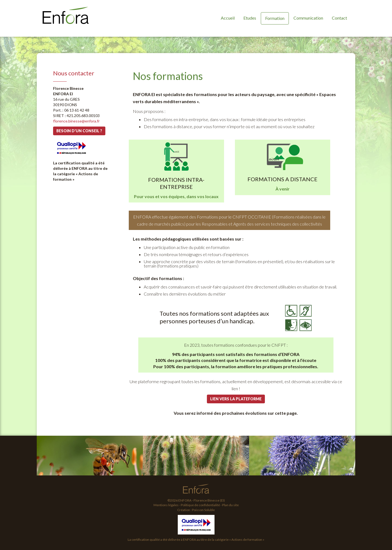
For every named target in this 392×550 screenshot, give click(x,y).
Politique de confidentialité (200, 505)
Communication (308, 18)
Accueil (228, 18)
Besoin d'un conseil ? (79, 131)
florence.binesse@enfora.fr (76, 121)
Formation (275, 18)
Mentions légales (166, 505)
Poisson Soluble (203, 510)
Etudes (250, 18)
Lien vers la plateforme (236, 399)
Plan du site (230, 505)
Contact (339, 18)
